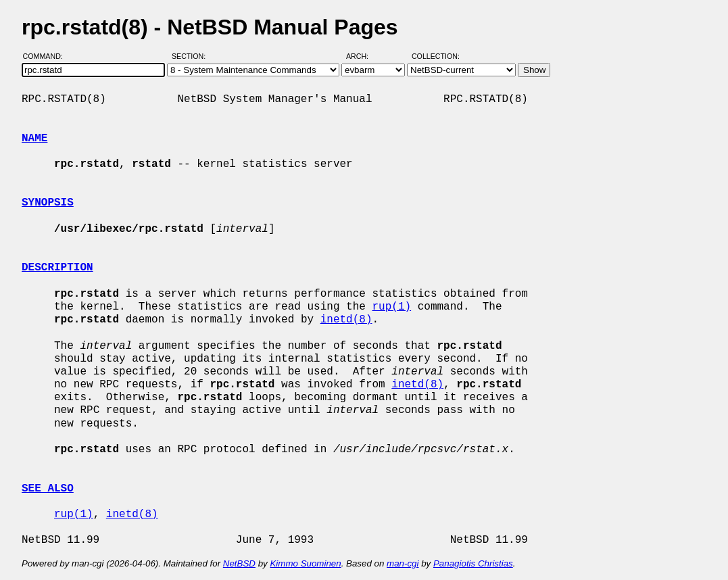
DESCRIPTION (57, 268)
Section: (192, 56)
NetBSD (239, 563)
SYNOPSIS (48, 203)
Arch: (363, 56)
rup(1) (391, 307)
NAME (34, 139)
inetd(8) (346, 320)
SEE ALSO (48, 489)
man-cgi (403, 563)
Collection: (436, 56)
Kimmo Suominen (305, 563)
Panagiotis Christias (473, 563)
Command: (47, 56)
